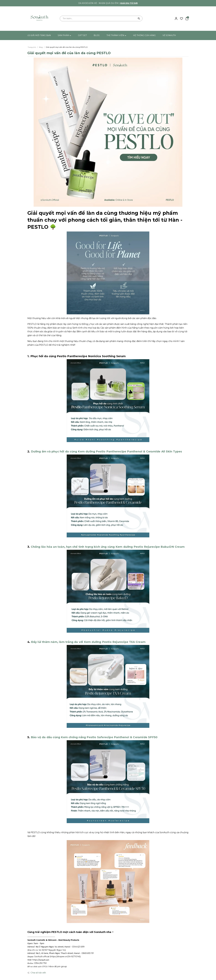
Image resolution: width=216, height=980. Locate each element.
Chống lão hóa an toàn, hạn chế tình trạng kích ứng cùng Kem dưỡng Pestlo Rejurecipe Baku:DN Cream (108, 547)
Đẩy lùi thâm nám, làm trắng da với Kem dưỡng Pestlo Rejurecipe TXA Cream (88, 642)
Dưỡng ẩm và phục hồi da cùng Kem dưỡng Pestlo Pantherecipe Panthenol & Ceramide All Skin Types (107, 451)
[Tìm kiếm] (139, 19)
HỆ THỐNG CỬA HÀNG (144, 35)
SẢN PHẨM (64, 35)
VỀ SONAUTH (169, 35)
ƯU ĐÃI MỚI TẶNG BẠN (39, 35)
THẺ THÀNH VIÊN (116, 35)
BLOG (97, 35)
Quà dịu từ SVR (129, 3)
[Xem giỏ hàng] (187, 18)
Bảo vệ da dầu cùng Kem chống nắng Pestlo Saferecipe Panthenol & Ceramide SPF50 (94, 737)
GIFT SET (82, 35)
